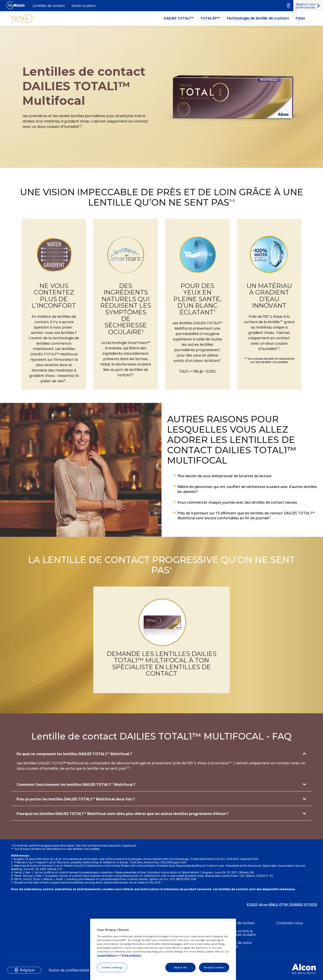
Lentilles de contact (49, 6)
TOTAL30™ (210, 18)
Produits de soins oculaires (237, 944)
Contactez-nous (290, 923)
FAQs (300, 18)
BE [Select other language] (289, 6)
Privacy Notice (131, 955)
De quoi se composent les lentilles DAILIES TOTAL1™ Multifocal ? (74, 754)
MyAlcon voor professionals (306, 6)
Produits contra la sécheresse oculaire (239, 933)
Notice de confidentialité (69, 970)
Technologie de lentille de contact (258, 18)
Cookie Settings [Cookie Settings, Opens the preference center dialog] (112, 967)
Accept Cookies (214, 967)
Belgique (27, 970)
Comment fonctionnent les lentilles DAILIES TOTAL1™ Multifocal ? (76, 784)
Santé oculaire (84, 6)
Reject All (180, 967)
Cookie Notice (106, 955)
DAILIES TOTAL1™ (179, 18)
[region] (163, 949)
